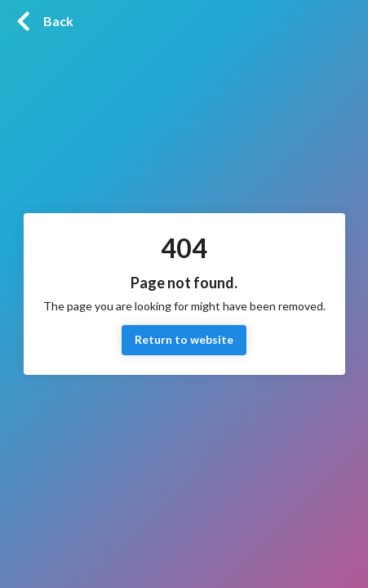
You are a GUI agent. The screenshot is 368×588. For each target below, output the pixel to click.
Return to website (184, 340)
